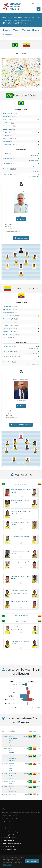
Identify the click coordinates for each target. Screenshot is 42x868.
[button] (21, 68)
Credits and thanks (8, 841)
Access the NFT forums (9, 838)
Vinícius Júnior (15, 576)
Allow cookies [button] (32, 861)
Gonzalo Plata (15, 551)
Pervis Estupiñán (16, 511)
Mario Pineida (15, 490)
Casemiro (14, 562)
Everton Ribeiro (16, 522)
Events (36, 30)
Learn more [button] (7, 865)
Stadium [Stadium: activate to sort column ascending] (12, 731)
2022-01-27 (5, 756)
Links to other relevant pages (11, 832)
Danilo (13, 601)
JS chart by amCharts (22, 684)
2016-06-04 (5, 794)
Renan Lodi (24, 601)
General (7, 30)
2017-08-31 (5, 781)
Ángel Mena (15, 591)
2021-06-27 (5, 764)
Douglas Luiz (27, 562)
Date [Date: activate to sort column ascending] (4, 731)
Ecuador (26, 30)
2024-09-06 (5, 748)
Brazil (16, 30)
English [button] (36, 4)
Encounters (8, 34)
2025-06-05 (5, 736)
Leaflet (20, 87)
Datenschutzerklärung (9, 846)
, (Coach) (21, 191)
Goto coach (21, 238)
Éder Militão (15, 627)
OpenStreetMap (29, 87)
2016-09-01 (5, 787)
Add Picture (21, 219)
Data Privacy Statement (9, 849)
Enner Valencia (15, 503)
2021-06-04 (5, 774)
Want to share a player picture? (12, 844)
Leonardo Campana (17, 500)
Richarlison (14, 537)
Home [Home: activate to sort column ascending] (30, 731)
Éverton (26, 537)
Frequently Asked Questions (11, 835)
